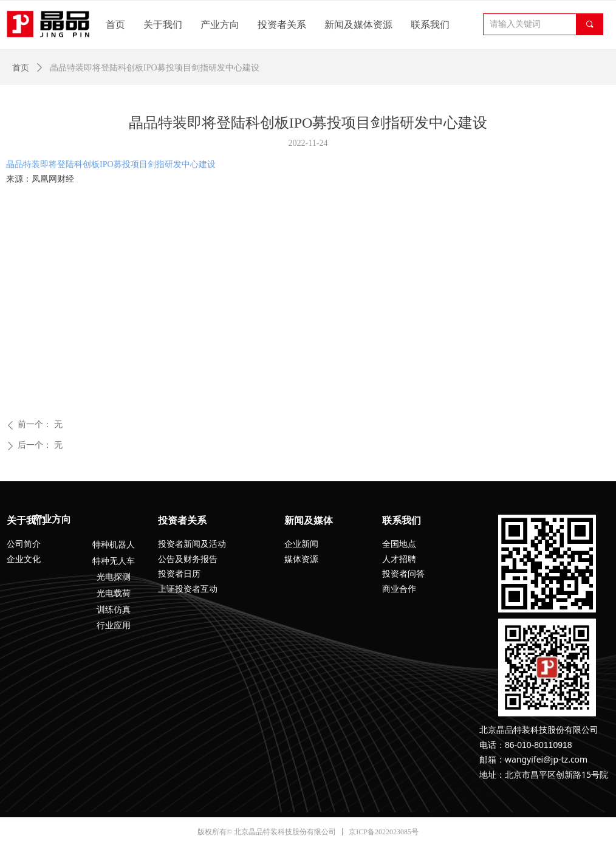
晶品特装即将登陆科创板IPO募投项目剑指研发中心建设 (111, 164)
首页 (21, 68)
